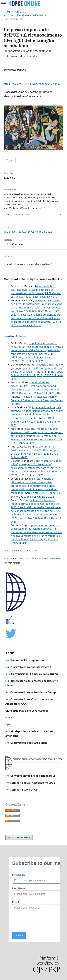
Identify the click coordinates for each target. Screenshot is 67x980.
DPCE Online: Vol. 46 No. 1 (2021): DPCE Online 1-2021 (36, 473)
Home (7, 12)
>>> (8, 660)
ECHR (9, 717)
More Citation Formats (18, 214)
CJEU (8, 724)
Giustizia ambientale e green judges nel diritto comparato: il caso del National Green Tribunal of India (37, 368)
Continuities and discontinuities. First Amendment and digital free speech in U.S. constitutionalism (37, 386)
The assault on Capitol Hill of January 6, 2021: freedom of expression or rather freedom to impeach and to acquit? (37, 466)
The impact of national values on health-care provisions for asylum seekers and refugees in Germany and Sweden (37, 434)
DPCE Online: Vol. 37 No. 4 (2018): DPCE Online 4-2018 (37, 375)
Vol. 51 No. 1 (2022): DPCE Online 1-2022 (25, 15)
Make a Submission (19, 837)
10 (30, 550)
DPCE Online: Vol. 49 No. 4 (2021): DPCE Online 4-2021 (36, 295)
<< (5, 550)
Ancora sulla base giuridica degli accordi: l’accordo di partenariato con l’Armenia (33, 290)
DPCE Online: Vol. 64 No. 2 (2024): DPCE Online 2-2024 (36, 495)
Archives (19, 12)
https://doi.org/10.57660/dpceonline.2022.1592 (32, 84)
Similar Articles (15, 336)
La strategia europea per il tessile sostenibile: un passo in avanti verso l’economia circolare (37, 304)
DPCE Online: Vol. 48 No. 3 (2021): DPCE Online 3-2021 (33, 359)
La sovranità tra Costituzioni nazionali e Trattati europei (35, 448)
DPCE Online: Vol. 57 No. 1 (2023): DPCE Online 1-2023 (37, 422)
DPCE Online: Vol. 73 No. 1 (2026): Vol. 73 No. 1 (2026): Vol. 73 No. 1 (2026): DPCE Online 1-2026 (36, 516)
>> (36, 550)
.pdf (11, 161)
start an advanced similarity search (41, 558)
